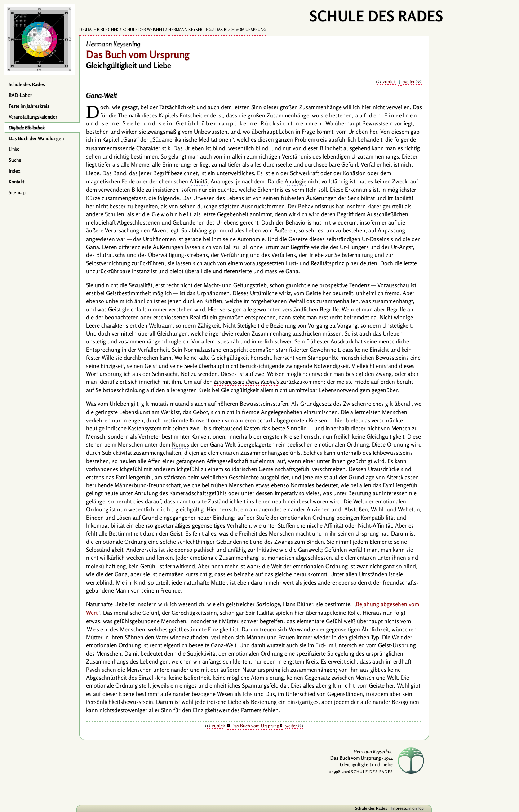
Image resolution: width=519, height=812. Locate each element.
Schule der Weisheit (143, 30)
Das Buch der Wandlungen (36, 138)
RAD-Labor (20, 95)
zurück (389, 81)
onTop (418, 808)
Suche (15, 160)
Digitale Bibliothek (27, 128)
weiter (409, 81)
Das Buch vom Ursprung (241, 30)
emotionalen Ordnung (342, 444)
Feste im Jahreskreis (29, 106)
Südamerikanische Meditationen (192, 139)
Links (14, 149)
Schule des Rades (27, 84)
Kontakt (16, 182)
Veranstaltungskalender (33, 117)
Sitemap (17, 192)
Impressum (401, 808)
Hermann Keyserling (190, 30)
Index (14, 171)
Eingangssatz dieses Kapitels (247, 382)
